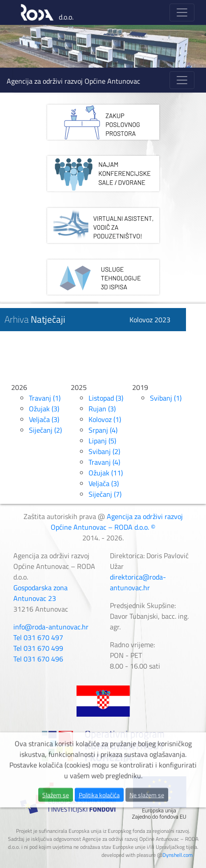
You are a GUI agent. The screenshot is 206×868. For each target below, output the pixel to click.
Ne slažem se (147, 812)
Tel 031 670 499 (38, 648)
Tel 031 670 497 (38, 637)
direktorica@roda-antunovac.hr (138, 582)
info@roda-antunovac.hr (51, 627)
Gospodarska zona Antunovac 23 (40, 593)
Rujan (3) (102, 409)
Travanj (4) (104, 462)
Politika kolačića (99, 812)
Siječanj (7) (105, 494)
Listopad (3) (106, 398)
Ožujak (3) (44, 409)
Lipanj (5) (102, 441)
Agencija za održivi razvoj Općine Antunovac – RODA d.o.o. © (117, 522)
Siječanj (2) (45, 430)
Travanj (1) (45, 398)
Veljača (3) (44, 419)
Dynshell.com (178, 855)
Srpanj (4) (103, 430)
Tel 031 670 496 (38, 659)
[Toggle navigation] (182, 12)
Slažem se (56, 812)
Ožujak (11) (106, 473)
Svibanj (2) (104, 451)
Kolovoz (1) (105, 419)
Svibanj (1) (166, 398)
